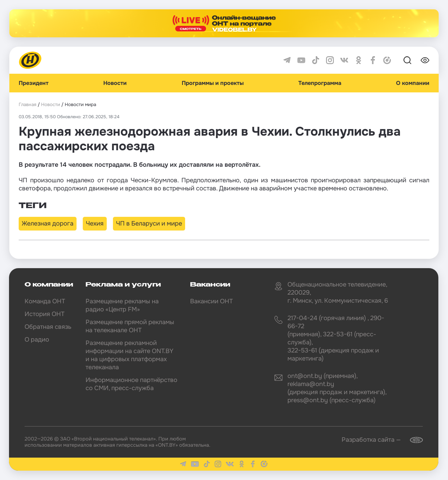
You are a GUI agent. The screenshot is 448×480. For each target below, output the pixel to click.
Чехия (95, 224)
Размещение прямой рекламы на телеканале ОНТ (130, 326)
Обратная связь (48, 327)
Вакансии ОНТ (211, 301)
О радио (37, 340)
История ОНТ (44, 314)
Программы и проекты (213, 83)
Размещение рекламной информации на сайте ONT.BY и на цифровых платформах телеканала (129, 355)
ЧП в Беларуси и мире (149, 224)
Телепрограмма (320, 83)
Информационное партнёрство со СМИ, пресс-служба (131, 384)
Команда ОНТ (45, 301)
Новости (115, 83)
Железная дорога (48, 224)
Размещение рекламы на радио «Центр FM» (122, 305)
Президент (34, 83)
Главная (28, 105)
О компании (413, 83)
